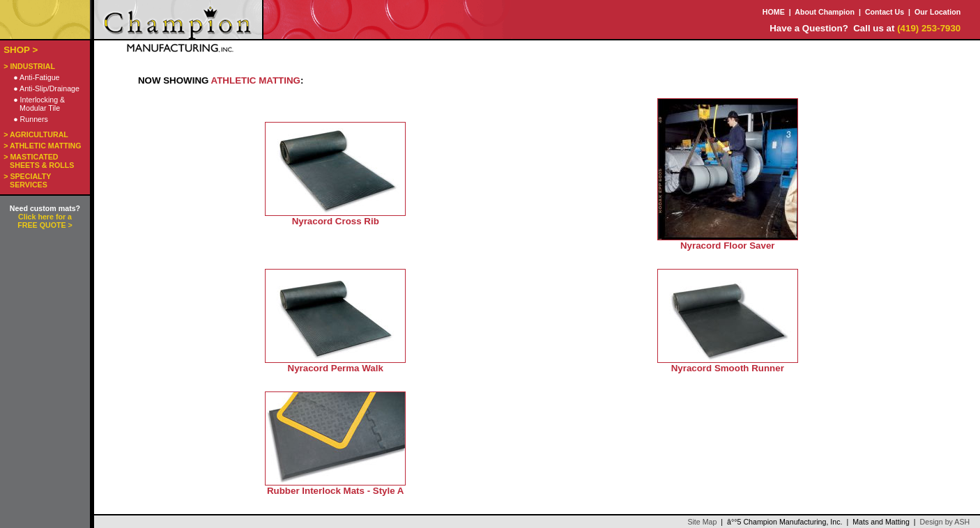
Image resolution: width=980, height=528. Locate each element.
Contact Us (885, 12)
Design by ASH (945, 522)
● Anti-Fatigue (36, 77)
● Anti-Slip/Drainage (46, 88)
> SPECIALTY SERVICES (27, 180)
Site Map (702, 522)
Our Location (937, 12)
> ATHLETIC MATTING (42, 146)
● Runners (31, 119)
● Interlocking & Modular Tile (39, 104)
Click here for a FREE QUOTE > (45, 221)
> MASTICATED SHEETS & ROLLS (39, 161)
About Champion (825, 12)
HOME (774, 12)
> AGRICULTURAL (36, 134)
